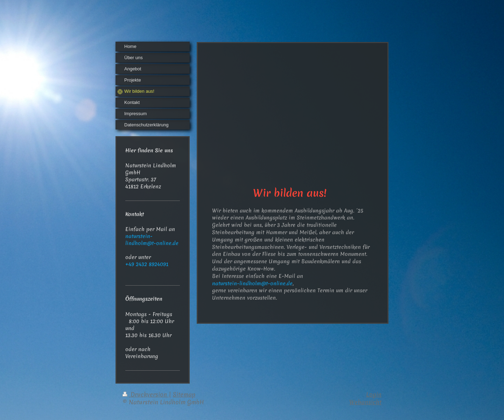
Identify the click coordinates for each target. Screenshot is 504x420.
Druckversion (146, 394)
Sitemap (184, 394)
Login (374, 394)
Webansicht (365, 402)
